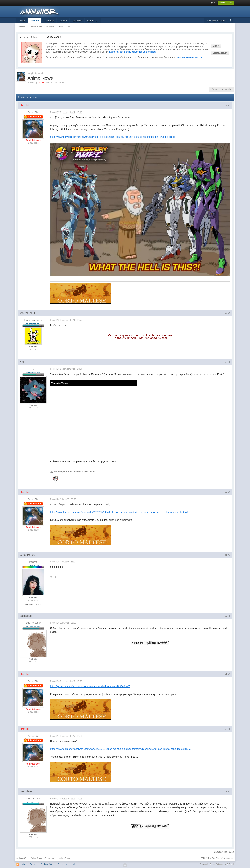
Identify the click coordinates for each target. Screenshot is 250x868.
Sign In (212, 3)
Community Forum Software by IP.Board (217, 864)
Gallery (63, 21)
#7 (228, 674)
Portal (22, 21)
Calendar (77, 21)
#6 (228, 616)
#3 (228, 362)
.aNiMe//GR (21, 858)
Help (74, 864)
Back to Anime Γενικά (224, 852)
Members (49, 21)
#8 (228, 729)
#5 (228, 555)
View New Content (216, 21)
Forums (35, 21)
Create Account (226, 3)
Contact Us (93, 21)
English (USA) (46, 864)
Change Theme (29, 864)
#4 (228, 492)
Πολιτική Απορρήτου (225, 858)
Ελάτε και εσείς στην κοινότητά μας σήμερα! (133, 52)
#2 (228, 313)
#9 (228, 791)
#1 (228, 105)
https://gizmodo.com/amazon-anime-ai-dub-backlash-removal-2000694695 (90, 686)
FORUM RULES (208, 858)
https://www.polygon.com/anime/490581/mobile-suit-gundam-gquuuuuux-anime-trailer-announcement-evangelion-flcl (113, 137)
